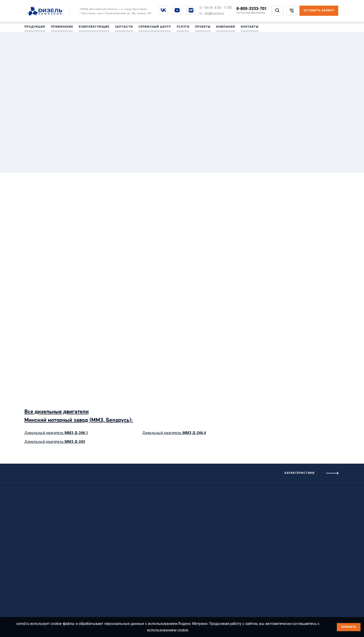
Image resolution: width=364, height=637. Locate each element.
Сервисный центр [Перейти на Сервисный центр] (153, 28)
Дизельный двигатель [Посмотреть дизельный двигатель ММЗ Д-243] (55, 442)
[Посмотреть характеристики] (273, 473)
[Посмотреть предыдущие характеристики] (91, 471)
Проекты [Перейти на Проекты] (201, 28)
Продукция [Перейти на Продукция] (35, 28)
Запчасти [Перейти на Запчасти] (123, 28)
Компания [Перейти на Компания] (224, 28)
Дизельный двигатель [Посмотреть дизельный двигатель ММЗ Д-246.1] (56, 433)
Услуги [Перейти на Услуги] (181, 28)
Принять (349, 627)
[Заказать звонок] (292, 11)
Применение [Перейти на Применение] (61, 28)
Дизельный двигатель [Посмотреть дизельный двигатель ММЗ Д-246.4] (174, 433)
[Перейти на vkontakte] (163, 10)
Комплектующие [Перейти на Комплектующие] (93, 28)
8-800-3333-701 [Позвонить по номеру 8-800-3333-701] (252, 8)
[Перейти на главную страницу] (47, 12)
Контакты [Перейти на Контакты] (247, 28)
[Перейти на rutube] (191, 10)
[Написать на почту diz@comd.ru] (214, 13)
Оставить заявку (319, 10)
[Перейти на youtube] (177, 10)
